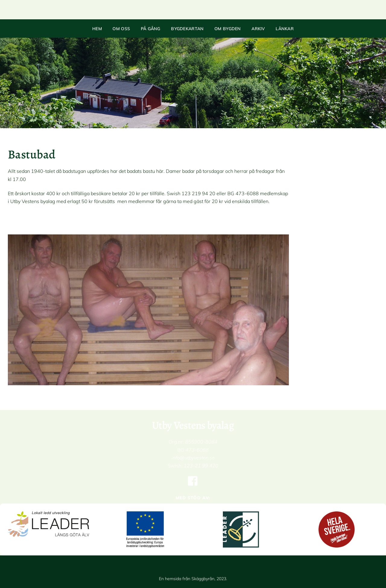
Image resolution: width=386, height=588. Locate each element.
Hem (97, 29)
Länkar (285, 29)
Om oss (121, 29)
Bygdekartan (187, 29)
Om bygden (228, 29)
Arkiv (258, 29)
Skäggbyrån (203, 579)
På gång (151, 29)
